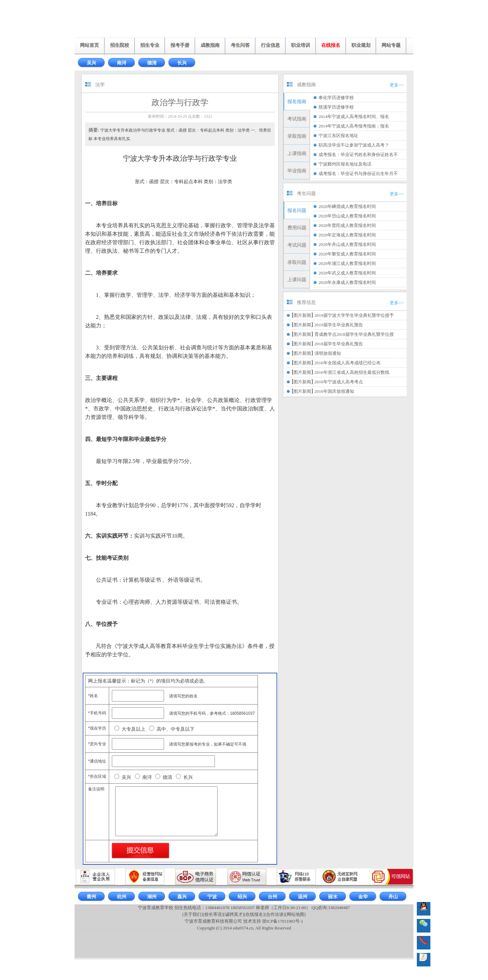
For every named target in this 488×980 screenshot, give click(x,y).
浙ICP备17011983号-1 (283, 921)
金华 (363, 897)
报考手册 (180, 45)
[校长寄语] (213, 914)
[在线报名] (254, 914)
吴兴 (91, 63)
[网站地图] (295, 914)
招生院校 (120, 45)
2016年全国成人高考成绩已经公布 (348, 363)
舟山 (393, 897)
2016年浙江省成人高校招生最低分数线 (352, 372)
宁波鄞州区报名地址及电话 (345, 164)
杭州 (122, 897)
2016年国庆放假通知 (334, 391)
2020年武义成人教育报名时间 (347, 273)
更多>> (397, 85)
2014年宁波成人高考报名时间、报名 (354, 117)
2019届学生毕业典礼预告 (339, 325)
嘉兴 (182, 897)
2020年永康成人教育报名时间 (347, 282)
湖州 (152, 897)
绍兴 (242, 897)
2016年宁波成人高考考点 (339, 382)
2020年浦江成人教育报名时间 (347, 263)
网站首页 (89, 45)
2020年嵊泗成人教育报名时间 (347, 206)
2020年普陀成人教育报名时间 (347, 225)
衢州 (91, 897)
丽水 (333, 897)
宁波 (212, 897)
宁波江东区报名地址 (338, 136)
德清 (152, 63)
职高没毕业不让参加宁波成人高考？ (354, 145)
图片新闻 (302, 315)
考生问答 (240, 45)
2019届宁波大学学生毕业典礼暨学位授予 (354, 315)
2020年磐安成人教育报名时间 (347, 254)
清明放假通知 (328, 353)
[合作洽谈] (275, 914)
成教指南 (210, 45)
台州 (272, 897)
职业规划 (361, 45)
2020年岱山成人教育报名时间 (347, 216)
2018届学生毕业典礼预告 (339, 344)
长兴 (182, 63)
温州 (303, 897)
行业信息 (270, 45)
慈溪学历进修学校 (336, 107)
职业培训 (301, 45)
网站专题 (391, 45)
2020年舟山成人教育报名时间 (347, 244)
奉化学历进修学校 (336, 98)
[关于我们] (193, 914)
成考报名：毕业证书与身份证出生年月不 (358, 174)
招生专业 (150, 45)
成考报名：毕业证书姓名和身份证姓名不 (358, 155)
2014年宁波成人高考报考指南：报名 (354, 126)
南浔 (122, 63)
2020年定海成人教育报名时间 (347, 235)
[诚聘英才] (234, 914)
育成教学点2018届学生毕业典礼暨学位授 (354, 334)
